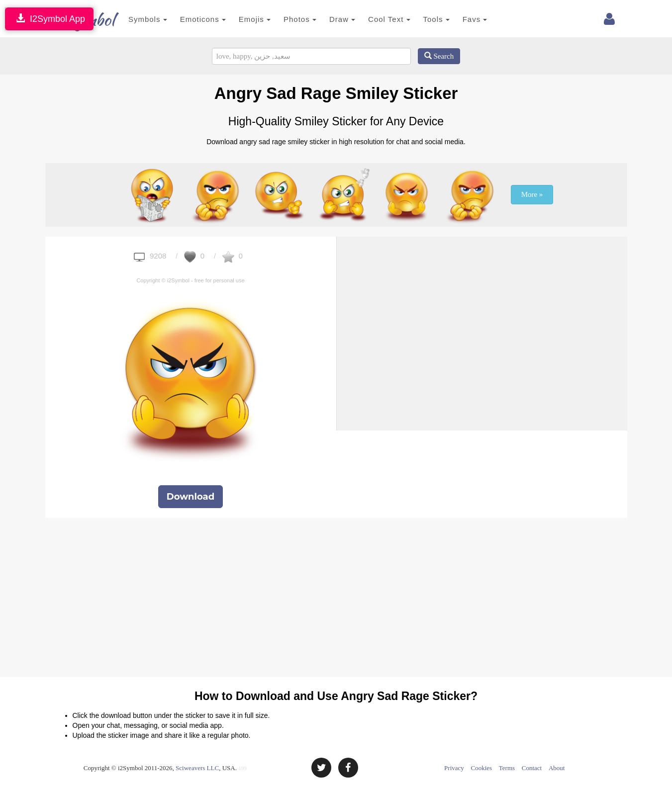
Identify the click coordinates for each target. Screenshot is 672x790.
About (557, 768)
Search (439, 56)
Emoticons (188, 19)
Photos (286, 19)
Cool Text (375, 19)
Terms (507, 768)
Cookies (482, 768)
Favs (460, 19)
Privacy (454, 768)
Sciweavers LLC (197, 768)
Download (191, 497)
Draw (327, 19)
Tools (422, 19)
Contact (532, 768)
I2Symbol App (49, 19)
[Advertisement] (482, 306)
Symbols (133, 19)
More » (532, 194)
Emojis (240, 19)
